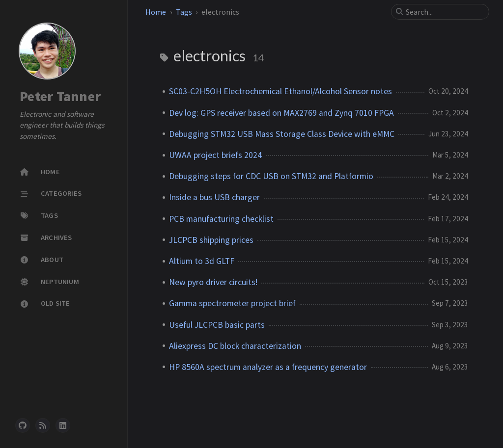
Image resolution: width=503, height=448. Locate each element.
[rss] (43, 425)
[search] (444, 12)
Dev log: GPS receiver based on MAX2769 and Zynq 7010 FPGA (281, 113)
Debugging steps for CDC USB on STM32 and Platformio (271, 176)
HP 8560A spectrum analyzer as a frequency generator (268, 367)
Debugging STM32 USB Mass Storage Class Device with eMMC (282, 134)
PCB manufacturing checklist (221, 219)
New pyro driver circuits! (213, 282)
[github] (23, 425)
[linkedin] (63, 425)
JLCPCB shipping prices (211, 240)
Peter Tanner (60, 96)
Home (156, 12)
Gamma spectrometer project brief (232, 303)
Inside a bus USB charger (214, 197)
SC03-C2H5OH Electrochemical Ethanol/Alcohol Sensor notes (280, 91)
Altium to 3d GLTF (202, 261)
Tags (184, 12)
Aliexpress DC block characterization (235, 346)
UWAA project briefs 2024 (215, 155)
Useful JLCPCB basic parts (217, 325)
